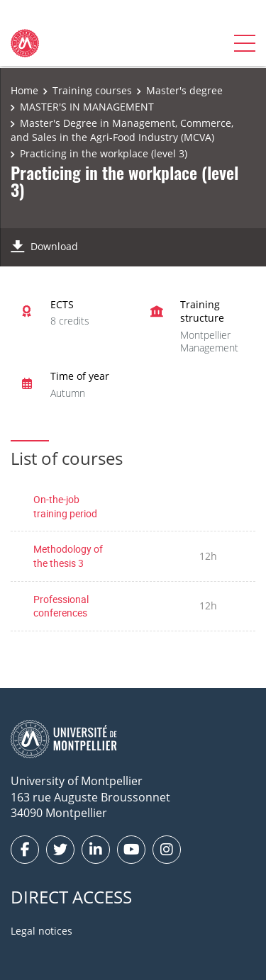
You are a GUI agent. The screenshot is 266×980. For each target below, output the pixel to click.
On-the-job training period (65, 506)
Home (24, 90)
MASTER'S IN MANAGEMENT (87, 107)
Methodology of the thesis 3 (68, 556)
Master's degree (184, 90)
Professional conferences (61, 606)
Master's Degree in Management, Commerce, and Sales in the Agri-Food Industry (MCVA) (122, 130)
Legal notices (41, 931)
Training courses (92, 90)
